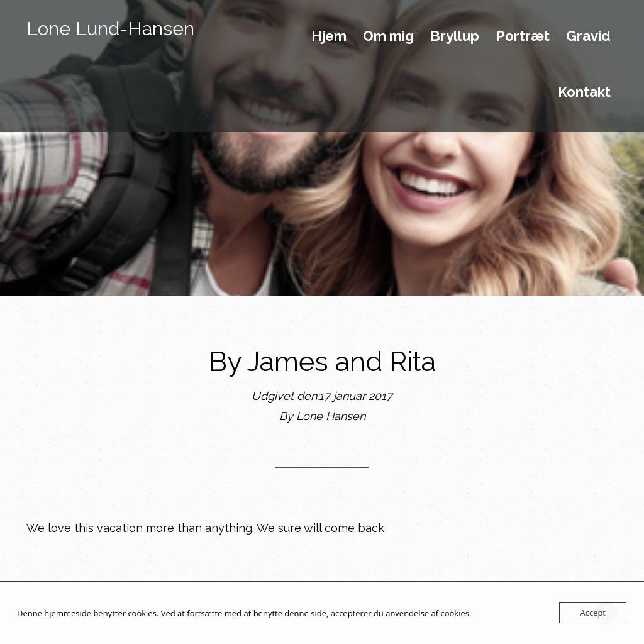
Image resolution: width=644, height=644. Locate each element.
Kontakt (584, 92)
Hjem (329, 36)
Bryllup (455, 36)
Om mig (388, 36)
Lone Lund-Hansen (110, 29)
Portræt (523, 36)
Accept (593, 613)
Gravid (588, 36)
